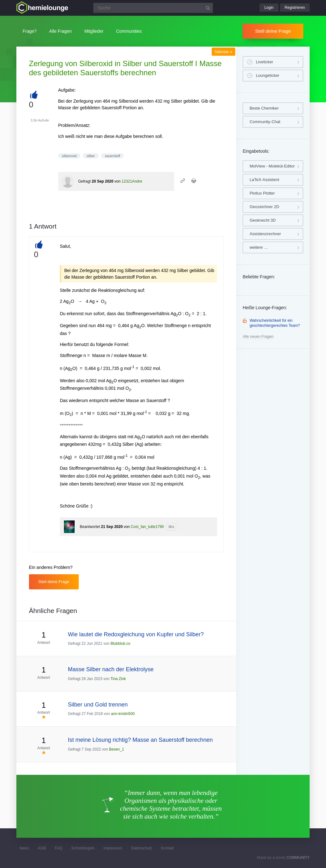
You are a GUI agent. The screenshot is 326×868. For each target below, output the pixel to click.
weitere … (259, 247)
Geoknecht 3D (263, 220)
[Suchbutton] (208, 8)
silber (91, 156)
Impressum (113, 848)
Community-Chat (265, 122)
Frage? (30, 31)
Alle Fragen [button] (60, 31)
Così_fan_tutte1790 (147, 527)
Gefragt (84, 181)
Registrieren (295, 8)
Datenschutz (142, 848)
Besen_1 (116, 749)
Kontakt (167, 848)
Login (269, 8)
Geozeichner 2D (264, 207)
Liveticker (264, 62)
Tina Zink (118, 679)
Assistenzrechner (265, 234)
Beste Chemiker (264, 108)
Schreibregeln (83, 848)
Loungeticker (267, 75)
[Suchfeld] (153, 8)
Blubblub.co (120, 644)
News (24, 848)
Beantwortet (90, 527)
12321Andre (132, 181)
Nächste (223, 52)
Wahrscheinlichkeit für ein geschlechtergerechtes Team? (275, 323)
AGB (42, 848)
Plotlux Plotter (262, 193)
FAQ (59, 848)
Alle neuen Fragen (258, 337)
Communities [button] (129, 31)
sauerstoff (112, 156)
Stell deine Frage (273, 31)
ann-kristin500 (123, 714)
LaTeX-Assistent (264, 180)
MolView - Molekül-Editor (272, 166)
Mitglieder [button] (94, 31)
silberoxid (69, 156)
